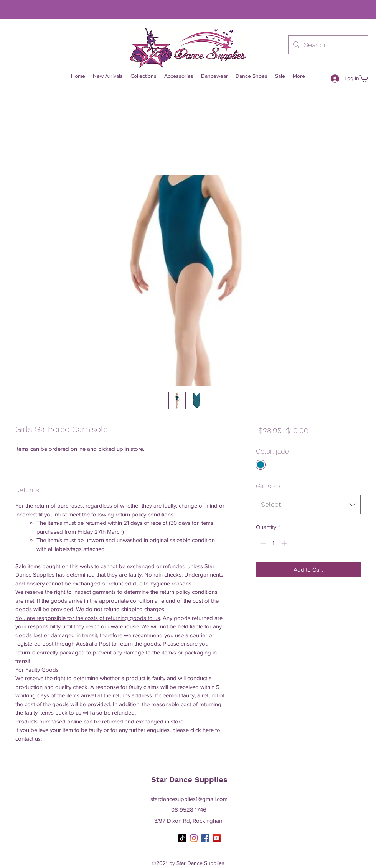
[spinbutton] (273, 543)
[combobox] (308, 505)
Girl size (268, 486)
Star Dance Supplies (189, 779)
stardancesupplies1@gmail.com (189, 799)
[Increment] (285, 543)
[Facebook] (205, 838)
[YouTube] (217, 838)
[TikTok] (182, 838)
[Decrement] (262, 543)
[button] (364, 78)
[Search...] (328, 45)
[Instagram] (194, 838)
